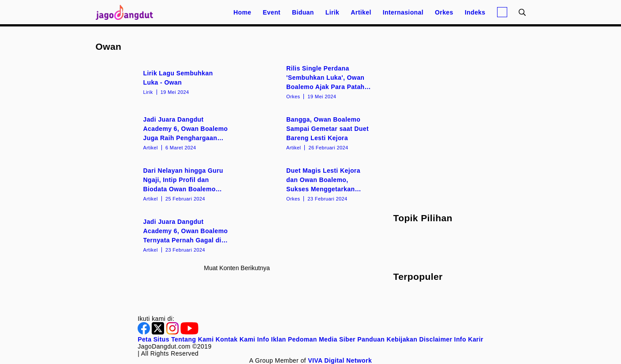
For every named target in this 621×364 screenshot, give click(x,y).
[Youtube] (189, 332)
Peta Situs (153, 339)
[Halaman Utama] (127, 12)
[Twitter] (159, 332)
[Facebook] (145, 332)
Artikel (361, 12)
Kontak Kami (236, 339)
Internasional (403, 12)
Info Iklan (271, 339)
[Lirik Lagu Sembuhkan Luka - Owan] (166, 82)
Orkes (444, 12)
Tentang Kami (192, 339)
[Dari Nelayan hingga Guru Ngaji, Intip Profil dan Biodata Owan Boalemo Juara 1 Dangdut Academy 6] (166, 184)
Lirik (333, 12)
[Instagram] (173, 332)
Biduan (303, 12)
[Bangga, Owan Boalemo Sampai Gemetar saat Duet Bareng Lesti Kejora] (309, 133)
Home (242, 12)
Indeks (475, 12)
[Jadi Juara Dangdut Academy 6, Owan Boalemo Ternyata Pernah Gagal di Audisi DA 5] (166, 235)
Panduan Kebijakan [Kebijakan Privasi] (387, 339)
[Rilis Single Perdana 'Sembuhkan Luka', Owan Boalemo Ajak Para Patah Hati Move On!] (309, 82)
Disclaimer (436, 339)
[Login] (502, 12)
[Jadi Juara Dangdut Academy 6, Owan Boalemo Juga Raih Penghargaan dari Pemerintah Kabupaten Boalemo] (166, 133)
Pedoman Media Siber (322, 339)
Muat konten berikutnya (237, 268)
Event (272, 12)
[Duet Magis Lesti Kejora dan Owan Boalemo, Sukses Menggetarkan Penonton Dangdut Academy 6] (309, 184)
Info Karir (469, 339)
